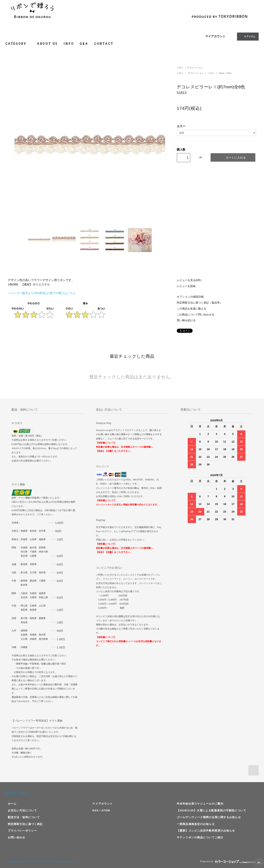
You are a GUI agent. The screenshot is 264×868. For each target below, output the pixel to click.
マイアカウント (215, 36)
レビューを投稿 (186, 286)
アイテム (247, 36)
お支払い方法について (22, 810)
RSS (95, 810)
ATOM (106, 810)
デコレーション (195, 68)
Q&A (84, 44)
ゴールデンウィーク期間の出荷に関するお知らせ (209, 817)
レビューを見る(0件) (189, 280)
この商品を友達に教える (192, 309)
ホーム (12, 804)
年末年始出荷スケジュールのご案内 (200, 804)
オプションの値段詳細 (190, 297)
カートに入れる (233, 157)
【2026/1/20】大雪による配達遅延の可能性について (212, 810)
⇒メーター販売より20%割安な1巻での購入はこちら (42, 293)
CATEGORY (18, 44)
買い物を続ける (186, 320)
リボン (180, 68)
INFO (69, 44)
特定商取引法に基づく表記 (25, 824)
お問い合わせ (17, 837)
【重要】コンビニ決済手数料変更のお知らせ (206, 831)
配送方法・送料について (24, 817)
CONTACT (104, 44)
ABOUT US (47, 44)
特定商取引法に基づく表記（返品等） (200, 303)
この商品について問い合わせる (196, 315)
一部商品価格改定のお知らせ (196, 824)
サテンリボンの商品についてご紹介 (200, 837)
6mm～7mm (225, 73)
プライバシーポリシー (22, 831)
